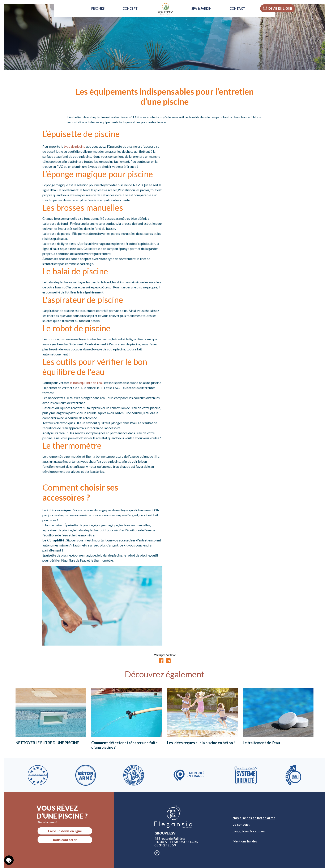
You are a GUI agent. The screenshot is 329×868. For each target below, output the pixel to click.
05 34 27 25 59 (165, 845)
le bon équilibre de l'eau (87, 383)
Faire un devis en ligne (65, 831)
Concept (125, 13)
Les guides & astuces (249, 831)
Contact (243, 13)
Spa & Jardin (207, 13)
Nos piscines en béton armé (254, 818)
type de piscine (74, 146)
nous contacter (65, 840)
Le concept (241, 824)
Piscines (93, 13)
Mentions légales (245, 841)
